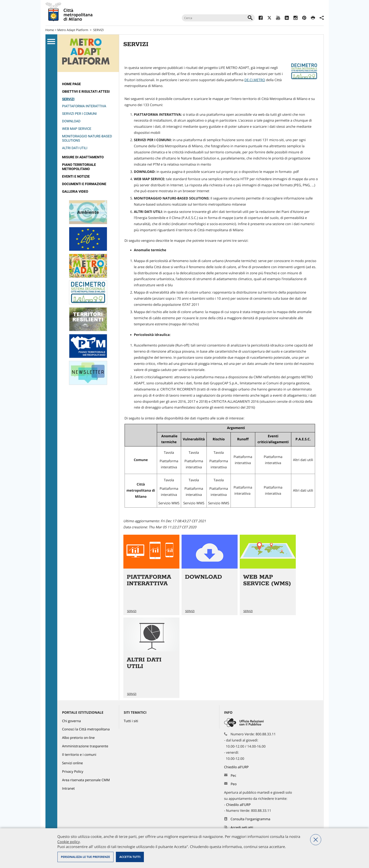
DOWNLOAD (71, 121)
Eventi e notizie (76, 177)
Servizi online (73, 763)
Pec (233, 776)
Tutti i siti (131, 721)
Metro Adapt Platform (73, 30)
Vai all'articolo (151, 575)
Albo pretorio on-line (79, 738)
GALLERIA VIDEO (75, 192)
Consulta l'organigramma (250, 819)
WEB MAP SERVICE (77, 129)
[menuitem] (88, 84)
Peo (233, 784)
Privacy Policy (73, 772)
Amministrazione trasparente (85, 746)
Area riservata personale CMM (86, 780)
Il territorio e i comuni (79, 755)
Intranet (69, 789)
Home (50, 30)
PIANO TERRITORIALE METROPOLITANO (79, 167)
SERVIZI (99, 30)
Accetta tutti (130, 857)
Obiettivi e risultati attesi (86, 92)
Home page (72, 84)
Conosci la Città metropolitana (86, 729)
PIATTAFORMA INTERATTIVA (84, 106)
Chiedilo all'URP (237, 767)
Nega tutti (316, 840)
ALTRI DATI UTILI (75, 148)
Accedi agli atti (242, 828)
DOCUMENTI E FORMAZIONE (84, 184)
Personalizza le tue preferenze (85, 857)
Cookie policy (69, 842)
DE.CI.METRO (255, 80)
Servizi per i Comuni (79, 114)
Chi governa (72, 721)
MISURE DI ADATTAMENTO (83, 157)
